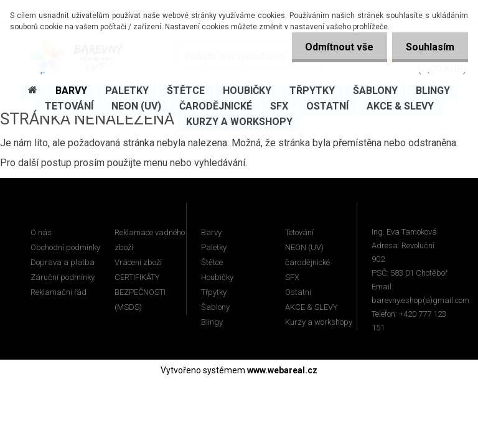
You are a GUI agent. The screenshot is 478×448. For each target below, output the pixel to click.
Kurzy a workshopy (319, 322)
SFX (292, 277)
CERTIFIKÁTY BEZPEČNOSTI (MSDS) (140, 292)
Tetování (299, 232)
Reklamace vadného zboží (150, 240)
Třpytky (214, 292)
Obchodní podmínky (65, 247)
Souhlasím (428, 47)
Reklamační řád (59, 292)
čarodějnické (307, 262)
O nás (41, 232)
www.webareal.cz (282, 370)
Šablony (215, 307)
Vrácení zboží (138, 262)
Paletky (214, 247)
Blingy (212, 322)
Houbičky (217, 277)
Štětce (212, 262)
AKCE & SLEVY (311, 307)
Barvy (211, 232)
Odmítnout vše (334, 47)
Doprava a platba (63, 262)
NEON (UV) (304, 247)
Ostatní (298, 292)
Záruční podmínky (63, 277)
